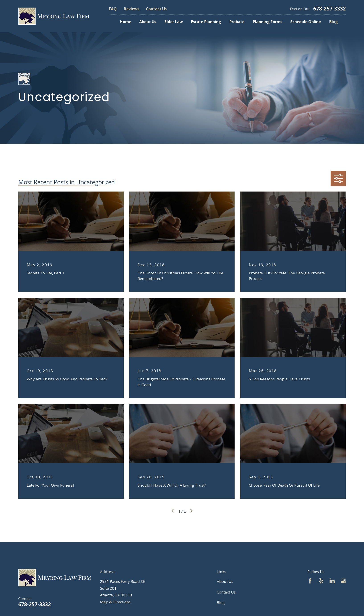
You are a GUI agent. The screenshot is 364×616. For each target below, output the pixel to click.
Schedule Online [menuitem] (306, 22)
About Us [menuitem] (148, 22)
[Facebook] (310, 581)
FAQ (113, 9)
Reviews (131, 9)
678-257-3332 (329, 9)
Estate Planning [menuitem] (206, 22)
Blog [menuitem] (333, 22)
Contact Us (156, 9)
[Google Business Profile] (343, 581)
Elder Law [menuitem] (174, 22)
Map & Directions (115, 602)
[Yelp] (321, 581)
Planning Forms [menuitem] (267, 22)
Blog (221, 603)
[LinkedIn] (332, 581)
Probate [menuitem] (237, 22)
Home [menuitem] (125, 22)
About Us (225, 581)
